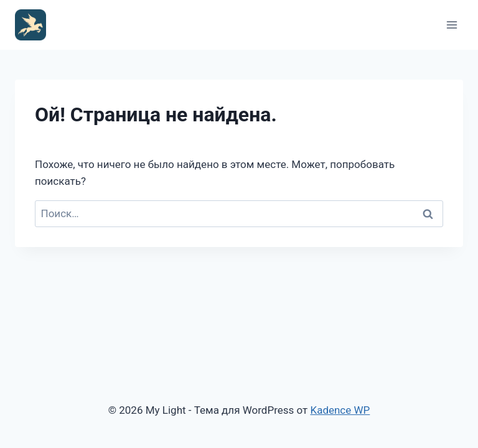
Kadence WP (340, 410)
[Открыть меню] (452, 25)
